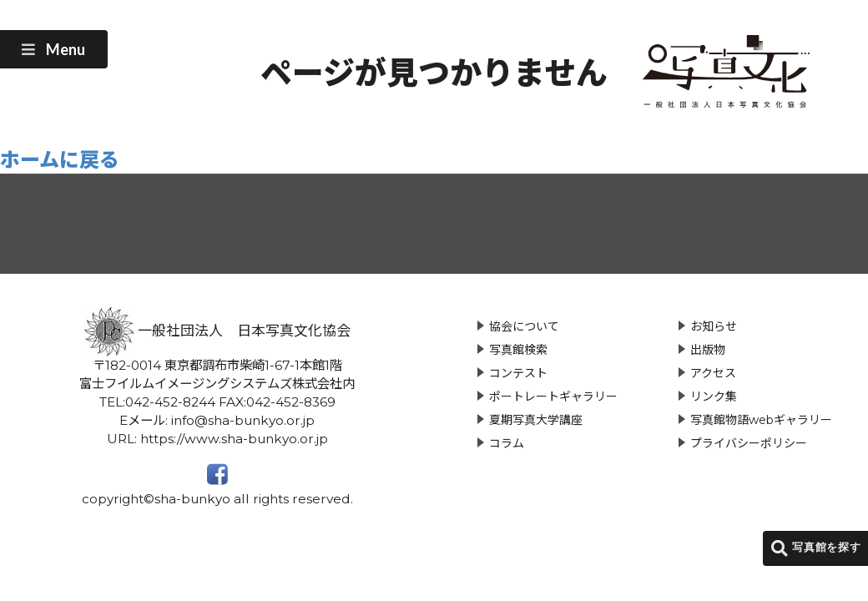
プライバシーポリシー (749, 443)
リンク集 (714, 396)
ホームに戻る (60, 160)
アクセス (713, 373)
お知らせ (714, 326)
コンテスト (518, 373)
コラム (507, 443)
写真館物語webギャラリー (761, 420)
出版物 (708, 350)
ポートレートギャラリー (553, 396)
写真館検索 (518, 350)
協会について (524, 326)
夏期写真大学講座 (536, 420)
